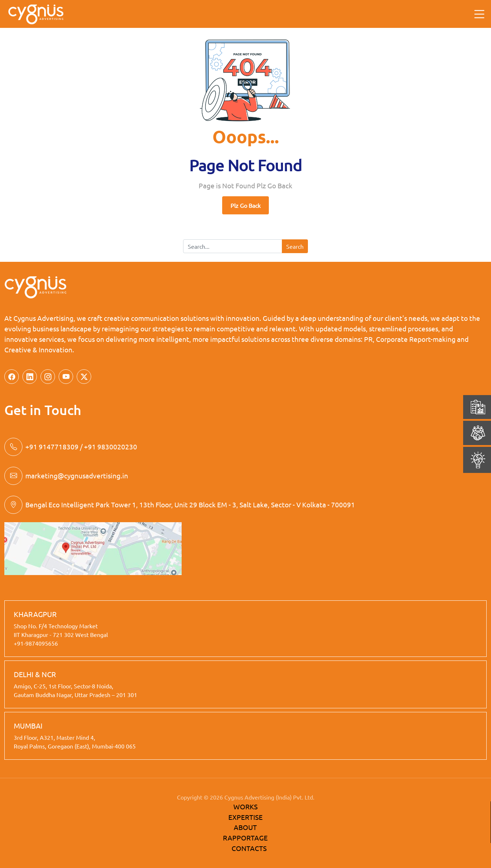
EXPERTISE (245, 817)
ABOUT (245, 827)
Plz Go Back (245, 205)
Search (295, 246)
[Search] (233, 246)
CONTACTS (249, 848)
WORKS (245, 806)
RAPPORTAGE (245, 838)
